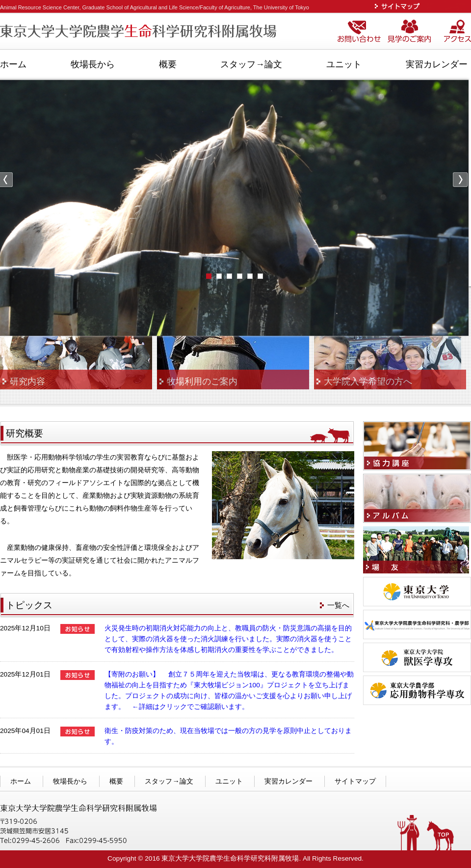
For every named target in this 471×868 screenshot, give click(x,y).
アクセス (457, 32)
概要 (168, 64)
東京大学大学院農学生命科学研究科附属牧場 (140, 32)
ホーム (13, 64)
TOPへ (440, 836)
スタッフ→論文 (251, 64)
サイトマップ (399, 6)
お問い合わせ (361, 32)
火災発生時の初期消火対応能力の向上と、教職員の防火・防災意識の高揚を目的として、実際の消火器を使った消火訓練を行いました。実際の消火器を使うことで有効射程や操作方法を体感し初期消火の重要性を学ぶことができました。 (228, 639)
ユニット (344, 64)
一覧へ (338, 605)
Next (460, 180)
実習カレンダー (437, 64)
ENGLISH (448, 6)
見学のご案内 (414, 32)
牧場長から (93, 64)
